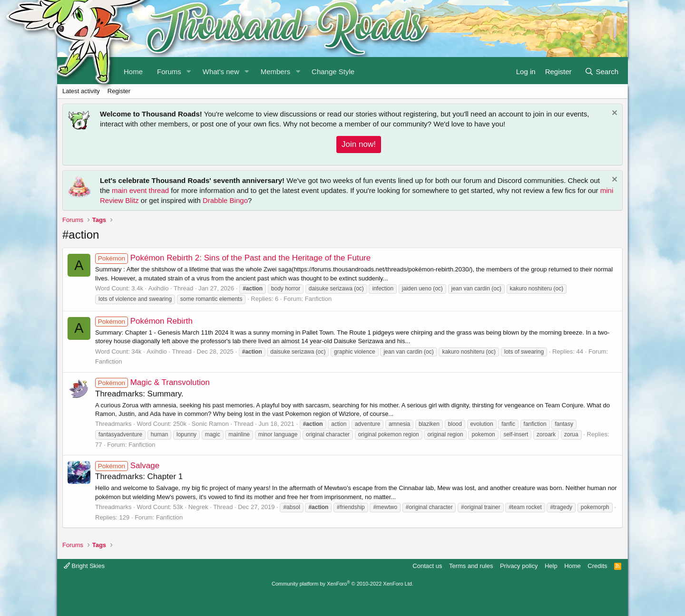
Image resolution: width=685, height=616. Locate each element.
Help (551, 566)
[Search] (602, 71)
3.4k (137, 288)
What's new (221, 72)
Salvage (127, 466)
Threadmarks (113, 424)
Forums (169, 72)
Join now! (359, 144)
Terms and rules (471, 566)
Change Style (333, 72)
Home (572, 566)
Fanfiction (318, 299)
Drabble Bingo (225, 200)
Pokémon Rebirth (144, 321)
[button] (189, 71)
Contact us (427, 566)
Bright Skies (84, 566)
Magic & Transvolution (152, 382)
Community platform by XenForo (342, 584)
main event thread (140, 190)
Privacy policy (519, 566)
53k (178, 507)
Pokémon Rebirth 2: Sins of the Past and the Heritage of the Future (233, 258)
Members (276, 72)
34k (136, 351)
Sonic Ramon (210, 424)
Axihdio (159, 288)
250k (180, 424)
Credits (597, 566)
